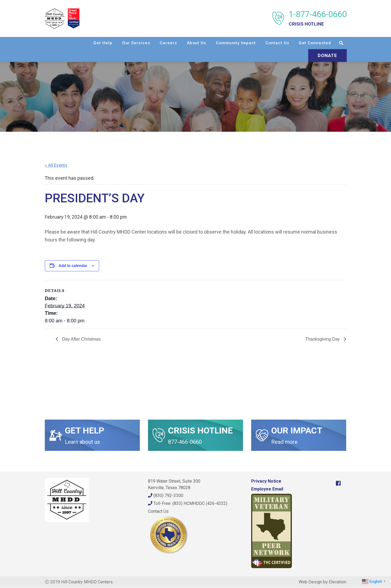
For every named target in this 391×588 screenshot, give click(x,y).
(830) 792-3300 (166, 496)
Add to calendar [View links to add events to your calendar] (73, 266)
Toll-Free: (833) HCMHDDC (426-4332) (188, 504)
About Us (196, 43)
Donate (327, 55)
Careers (168, 43)
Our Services (136, 43)
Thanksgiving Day (323, 339)
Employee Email (267, 489)
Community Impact (235, 43)
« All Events (56, 165)
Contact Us (277, 43)
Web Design (310, 582)
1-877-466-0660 (317, 18)
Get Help (102, 43)
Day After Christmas (81, 339)
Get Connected (314, 43)
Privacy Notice (266, 481)
